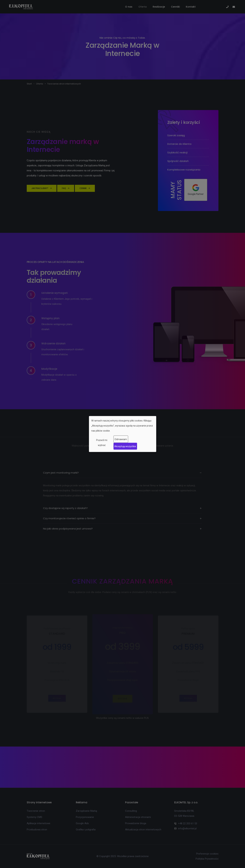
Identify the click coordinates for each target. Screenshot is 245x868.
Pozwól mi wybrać (102, 443)
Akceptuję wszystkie (125, 446)
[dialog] (123, 434)
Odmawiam (121, 439)
